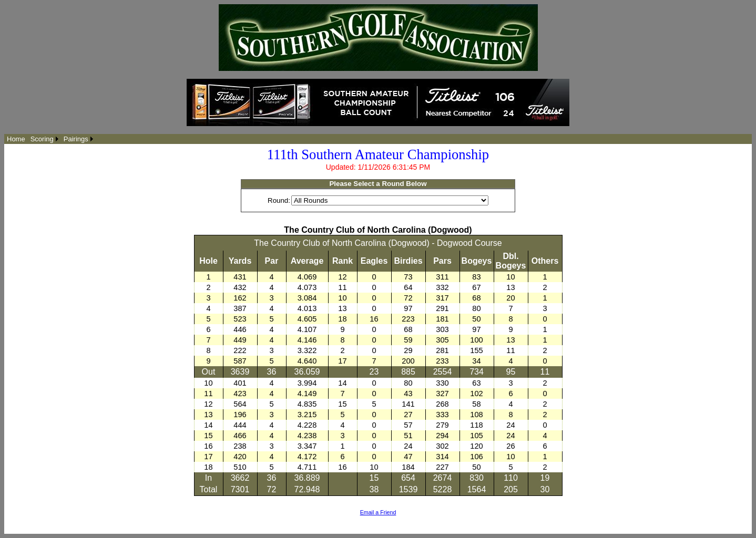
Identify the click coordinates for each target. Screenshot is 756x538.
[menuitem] (16, 139)
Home (16, 139)
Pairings (76, 139)
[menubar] (50, 139)
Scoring (42, 139)
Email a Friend (378, 512)
